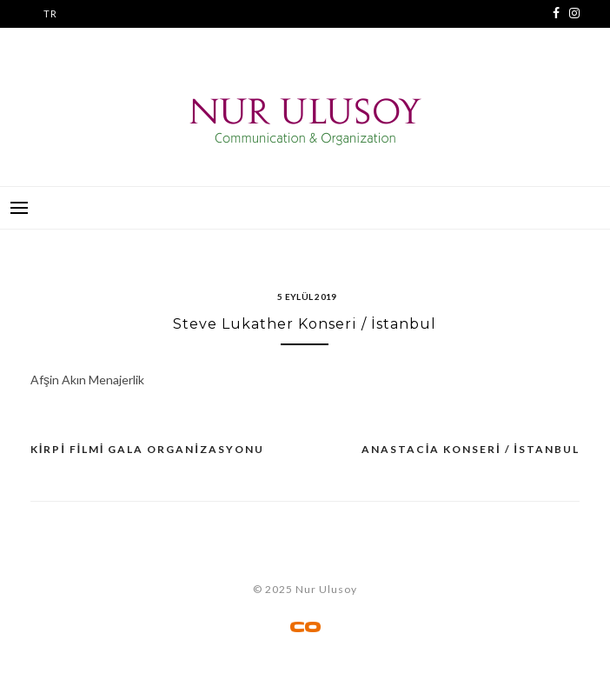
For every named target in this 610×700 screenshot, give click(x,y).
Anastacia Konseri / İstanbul (471, 449)
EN (50, 41)
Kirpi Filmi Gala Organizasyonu (147, 449)
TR (50, 13)
